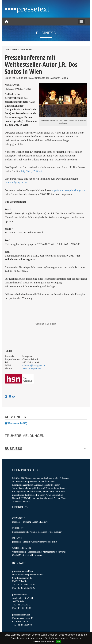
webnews (42, 542)
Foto (51, 532)
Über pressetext (19, 552)
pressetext (17, 542)
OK (59, 641)
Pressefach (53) (16, 423)
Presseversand (19, 532)
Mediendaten (25, 555)
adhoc (25, 542)
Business (16, 522)
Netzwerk (60, 552)
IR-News (43, 522)
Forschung (26, 522)
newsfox (33, 542)
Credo (15, 555)
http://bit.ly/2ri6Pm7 (32, 171)
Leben (35, 522)
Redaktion (42, 532)
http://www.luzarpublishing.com (68, 190)
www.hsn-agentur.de (32, 368)
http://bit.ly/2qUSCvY (16, 183)
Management (49, 552)
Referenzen (37, 555)
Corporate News (35, 552)
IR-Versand (31, 532)
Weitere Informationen (43, 641)
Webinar (58, 532)
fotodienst (52, 542)
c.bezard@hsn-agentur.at (34, 365)
